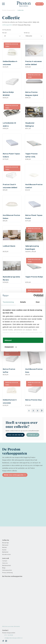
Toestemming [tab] (8, 302)
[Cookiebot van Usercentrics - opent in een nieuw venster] (33, 296)
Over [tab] (38, 302)
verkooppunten (7, 25)
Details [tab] (23, 302)
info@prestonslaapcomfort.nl (13, 638)
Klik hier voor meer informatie (11, 626)
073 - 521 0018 (9, 635)
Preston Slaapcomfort (9, 10)
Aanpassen (10, 347)
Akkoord (8, 340)
